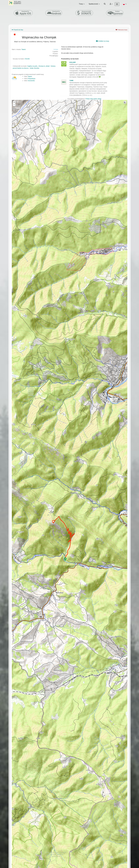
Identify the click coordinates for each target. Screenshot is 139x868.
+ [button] (14, 102)
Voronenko (31, 81)
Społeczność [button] (94, 4)
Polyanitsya (32, 79)
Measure (125, 102)
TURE (71, 81)
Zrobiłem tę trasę (103, 41)
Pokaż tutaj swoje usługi (93, 99)
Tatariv (24, 49)
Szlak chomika (34, 68)
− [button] (14, 105)
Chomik (27, 59)
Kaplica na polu (32, 66)
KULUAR (73, 62)
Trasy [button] (82, 4)
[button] (125, 4)
